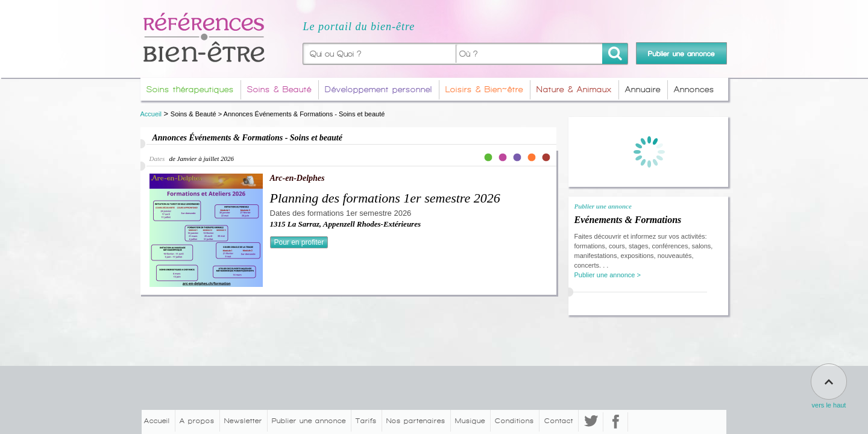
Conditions (514, 421)
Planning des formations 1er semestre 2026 (385, 198)
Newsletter (243, 421)
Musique (470, 421)
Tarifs (366, 421)
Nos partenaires (416, 421)
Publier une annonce (309, 421)
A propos (197, 421)
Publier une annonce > (608, 275)
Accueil (151, 114)
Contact (559, 421)
